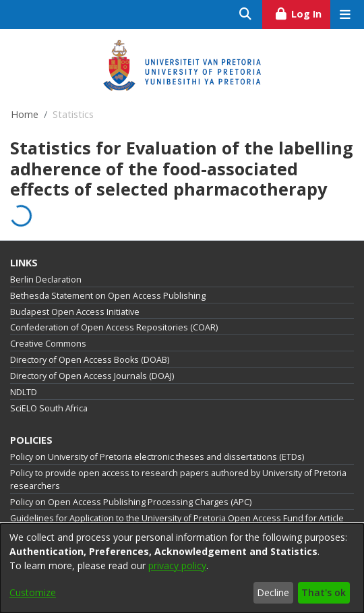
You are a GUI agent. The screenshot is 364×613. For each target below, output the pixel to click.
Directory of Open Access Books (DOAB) (90, 360)
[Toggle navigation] (345, 14)
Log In (302, 12)
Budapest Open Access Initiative (75, 312)
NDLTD (24, 392)
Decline (273, 592)
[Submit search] (246, 14)
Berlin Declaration (46, 280)
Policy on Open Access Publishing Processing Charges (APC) (131, 502)
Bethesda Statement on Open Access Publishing (108, 296)
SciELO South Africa (49, 408)
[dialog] (182, 568)
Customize (33, 592)
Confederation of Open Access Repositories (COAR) (114, 327)
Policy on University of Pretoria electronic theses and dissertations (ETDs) (157, 457)
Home (25, 114)
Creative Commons (48, 344)
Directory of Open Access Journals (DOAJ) (92, 376)
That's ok (324, 592)
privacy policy (177, 565)
